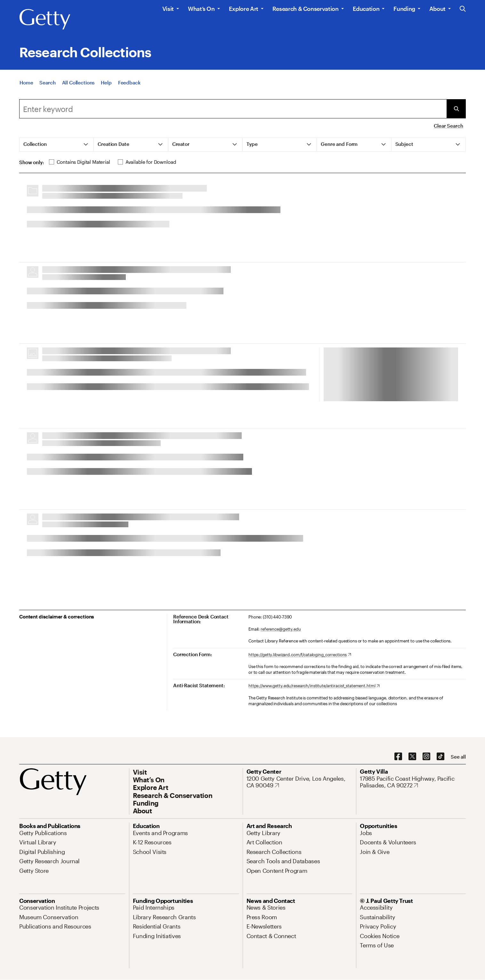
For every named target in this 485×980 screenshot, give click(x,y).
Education (366, 9)
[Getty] (45, 20)
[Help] (106, 83)
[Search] (47, 83)
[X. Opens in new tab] (412, 757)
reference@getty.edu (281, 629)
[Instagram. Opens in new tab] (426, 757)
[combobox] (233, 109)
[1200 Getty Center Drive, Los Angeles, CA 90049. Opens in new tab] (299, 782)
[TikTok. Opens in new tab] (441, 757)
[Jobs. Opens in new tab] (366, 833)
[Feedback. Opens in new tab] (129, 83)
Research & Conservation (306, 9)
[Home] (26, 83)
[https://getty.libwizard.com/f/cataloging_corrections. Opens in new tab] (300, 655)
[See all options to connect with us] (458, 757)
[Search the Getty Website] (463, 9)
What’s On (201, 9)
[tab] (57, 145)
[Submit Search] (456, 109)
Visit (168, 9)
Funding (404, 9)
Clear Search (448, 126)
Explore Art (244, 9)
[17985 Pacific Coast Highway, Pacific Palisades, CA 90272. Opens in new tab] (413, 782)
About (437, 9)
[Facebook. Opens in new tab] (398, 757)
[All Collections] (78, 83)
